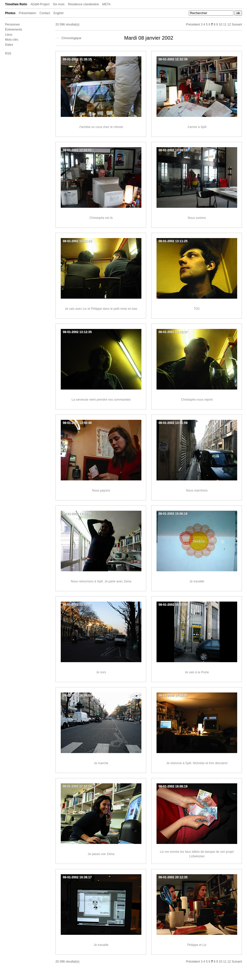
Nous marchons (197, 491)
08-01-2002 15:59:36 (77, 605)
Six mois (59, 4)
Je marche (101, 763)
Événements (14, 30)
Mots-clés (12, 40)
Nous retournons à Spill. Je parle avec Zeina (101, 581)
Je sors (101, 672)
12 (229, 24)
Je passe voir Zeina (101, 854)
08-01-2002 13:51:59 (173, 423)
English (58, 13)
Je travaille (197, 581)
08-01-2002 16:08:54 (77, 695)
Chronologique (68, 38)
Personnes (12, 24)
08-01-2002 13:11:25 (173, 241)
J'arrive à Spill (197, 127)
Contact (45, 13)
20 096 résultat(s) (67, 24)
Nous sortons (197, 218)
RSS (8, 54)
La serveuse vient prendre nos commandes (101, 400)
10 (221, 24)
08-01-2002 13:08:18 (173, 150)
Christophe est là (101, 218)
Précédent (193, 24)
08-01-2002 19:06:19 (173, 786)
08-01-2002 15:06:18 (173, 514)
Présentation (28, 13)
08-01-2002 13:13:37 (173, 332)
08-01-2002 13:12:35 (77, 332)
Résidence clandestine (84, 4)
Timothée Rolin (16, 4)
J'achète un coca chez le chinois (101, 127)
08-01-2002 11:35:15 (77, 59)
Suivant (237, 24)
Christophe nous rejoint (197, 400)
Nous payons (101, 491)
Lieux (9, 35)
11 (225, 24)
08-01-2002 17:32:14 (77, 786)
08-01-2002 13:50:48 (77, 423)
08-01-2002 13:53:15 (77, 514)
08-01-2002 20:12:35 (173, 877)
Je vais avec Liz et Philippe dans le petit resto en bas (101, 309)
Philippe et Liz (197, 945)
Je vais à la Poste (197, 672)
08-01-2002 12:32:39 (173, 59)
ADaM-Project (40, 4)
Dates (9, 45)
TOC (197, 309)
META (106, 4)
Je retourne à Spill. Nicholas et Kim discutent (197, 763)
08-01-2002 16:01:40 (173, 605)
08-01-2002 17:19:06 (173, 695)
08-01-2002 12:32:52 (77, 150)
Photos (10, 13)
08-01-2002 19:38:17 (77, 877)
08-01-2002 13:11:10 (77, 241)
